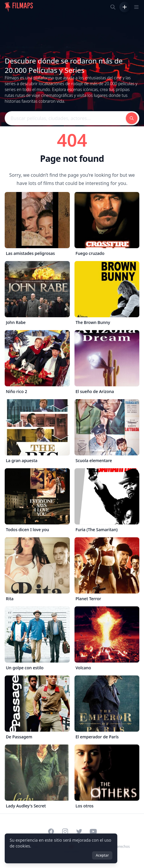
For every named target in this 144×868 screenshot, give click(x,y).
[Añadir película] (125, 7)
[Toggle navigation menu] (136, 7)
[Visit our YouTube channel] (93, 831)
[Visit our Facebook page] (51, 831)
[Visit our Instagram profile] (65, 831)
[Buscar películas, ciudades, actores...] (113, 7)
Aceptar (102, 855)
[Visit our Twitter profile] (79, 831)
